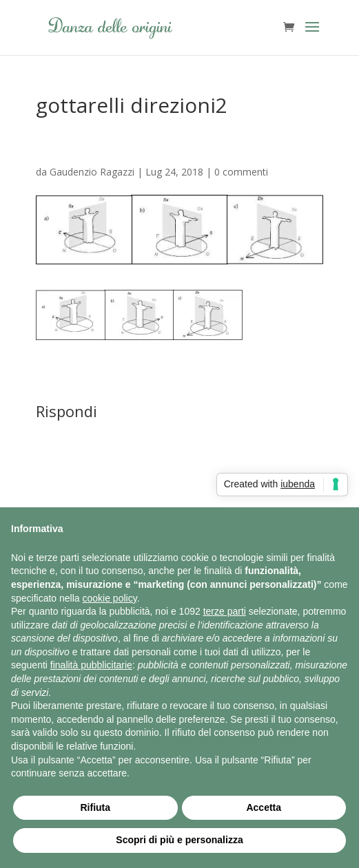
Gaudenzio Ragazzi (92, 172)
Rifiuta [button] (95, 807)
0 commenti (241, 172)
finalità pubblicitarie (91, 665)
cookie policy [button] (110, 598)
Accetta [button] (264, 807)
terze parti (225, 611)
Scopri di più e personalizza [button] (179, 840)
